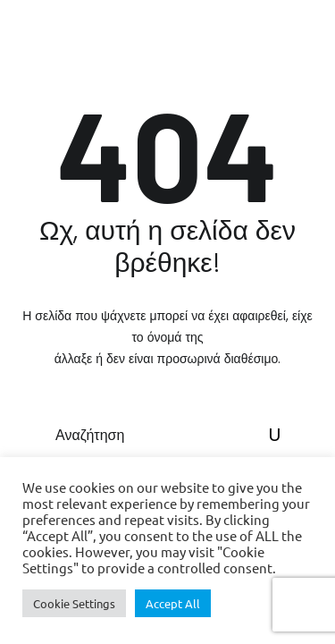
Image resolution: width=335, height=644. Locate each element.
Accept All (173, 603)
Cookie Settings (74, 603)
